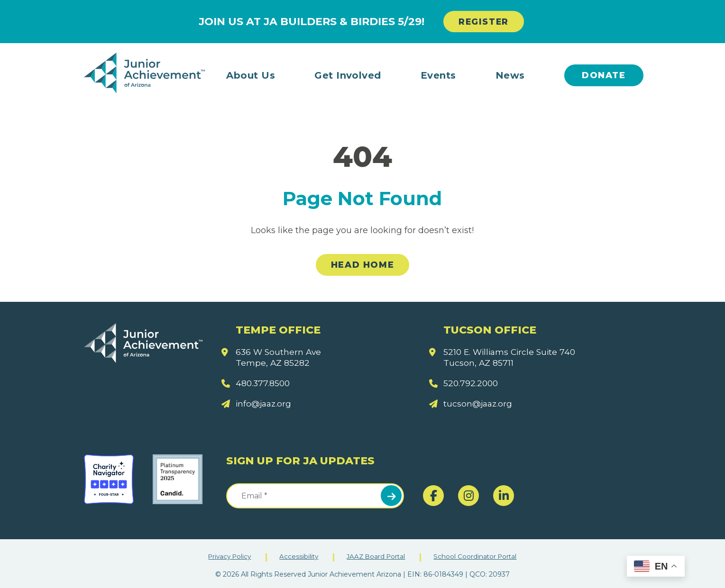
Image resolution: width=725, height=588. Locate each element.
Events (438, 75)
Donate (604, 75)
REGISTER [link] (484, 22)
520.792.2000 (472, 383)
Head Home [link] (362, 265)
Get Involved (348, 75)
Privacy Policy (227, 556)
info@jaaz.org (265, 404)
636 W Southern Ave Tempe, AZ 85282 (280, 357)
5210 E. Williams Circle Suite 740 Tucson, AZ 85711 (512, 357)
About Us (251, 75)
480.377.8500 (264, 383)
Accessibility (298, 556)
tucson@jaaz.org (479, 404)
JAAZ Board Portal (377, 556)
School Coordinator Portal (479, 556)
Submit (391, 496)
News (510, 75)
